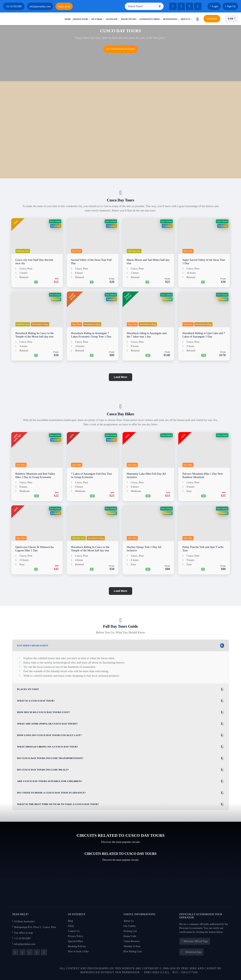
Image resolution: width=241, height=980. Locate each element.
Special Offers (75, 941)
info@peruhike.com (24, 944)
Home (68, 19)
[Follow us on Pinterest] (44, 952)
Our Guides (130, 926)
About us (185, 19)
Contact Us (74, 931)
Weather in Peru (132, 946)
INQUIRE (212, 19)
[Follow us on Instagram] (37, 952)
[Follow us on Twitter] (22, 952)
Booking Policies (77, 946)
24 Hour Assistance (23, 921)
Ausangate (112, 19)
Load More (121, 377)
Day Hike (21, 465)
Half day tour (23, 251)
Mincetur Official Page (195, 941)
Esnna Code (130, 936)
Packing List (130, 931)
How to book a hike (78, 951)
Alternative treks (149, 19)
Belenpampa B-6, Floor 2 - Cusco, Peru (34, 927)
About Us (129, 921)
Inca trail (97, 19)
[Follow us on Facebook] (15, 952)
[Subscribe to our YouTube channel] (30, 952)
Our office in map (23, 933)
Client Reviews (132, 941)
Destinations (170, 19)
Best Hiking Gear (133, 951)
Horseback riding (40, 324)
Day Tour (76, 251)
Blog (70, 921)
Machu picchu (129, 19)
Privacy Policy (76, 936)
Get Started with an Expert (120, 49)
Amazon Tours (80, 19)
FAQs (71, 926)
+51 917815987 (22, 938)
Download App (191, 952)
